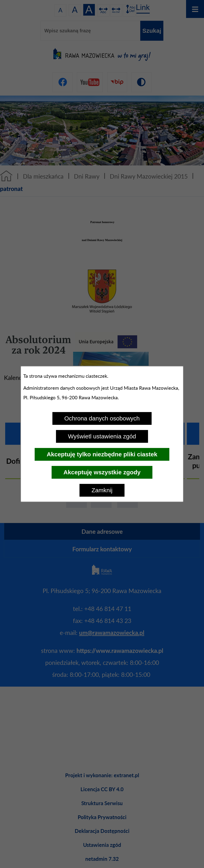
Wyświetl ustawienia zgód (102, 436)
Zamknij (102, 490)
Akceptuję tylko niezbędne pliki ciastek (102, 454)
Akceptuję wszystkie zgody (102, 472)
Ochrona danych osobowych (102, 418)
